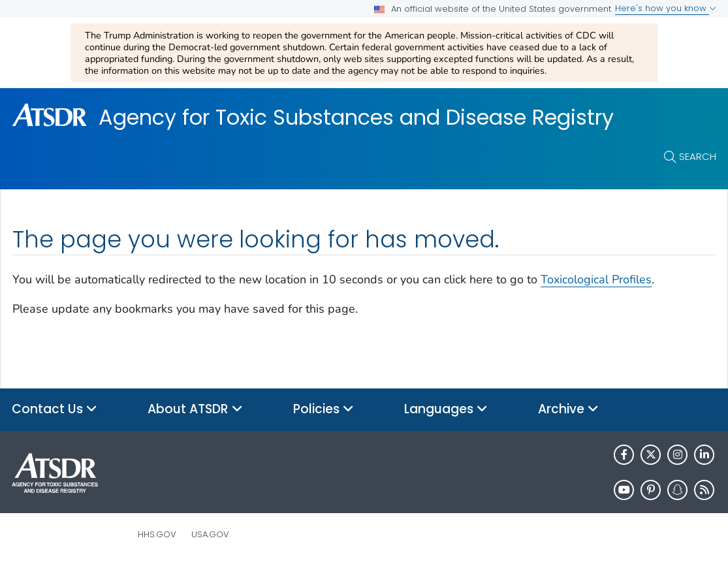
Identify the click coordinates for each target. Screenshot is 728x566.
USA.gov (210, 534)
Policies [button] (324, 410)
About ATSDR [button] (195, 410)
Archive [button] (568, 410)
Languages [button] (446, 410)
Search (698, 156)
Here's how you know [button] (666, 8)
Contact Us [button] (55, 410)
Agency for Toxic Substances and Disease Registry (356, 118)
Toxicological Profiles (596, 279)
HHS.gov (157, 534)
